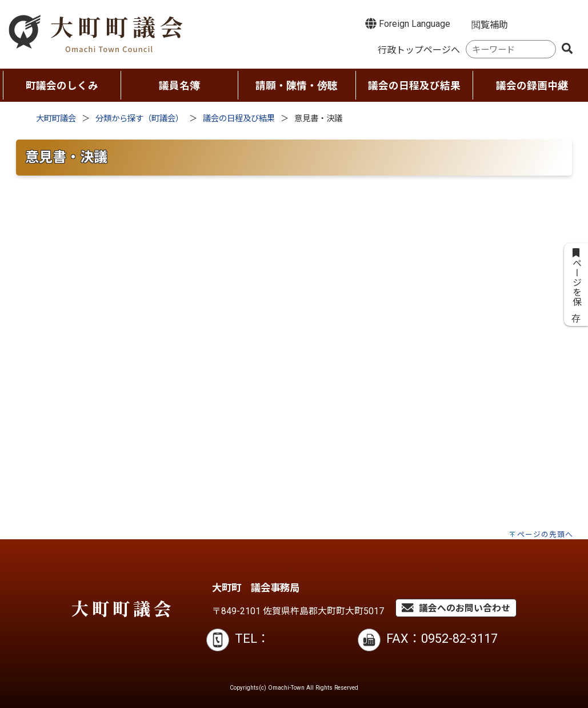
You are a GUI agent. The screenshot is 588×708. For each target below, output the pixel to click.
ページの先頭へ (545, 534)
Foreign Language (408, 23)
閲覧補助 (490, 25)
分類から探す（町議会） (139, 119)
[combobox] (511, 49)
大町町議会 (56, 119)
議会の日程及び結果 (239, 119)
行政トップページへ (419, 50)
